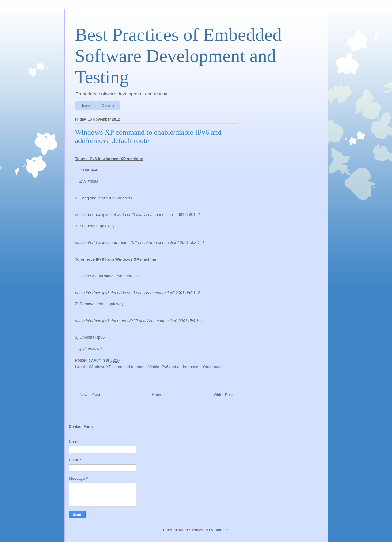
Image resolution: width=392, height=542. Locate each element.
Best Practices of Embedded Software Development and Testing (179, 56)
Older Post (223, 395)
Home (86, 106)
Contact (108, 106)
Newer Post (90, 395)
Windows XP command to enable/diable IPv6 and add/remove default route (155, 367)
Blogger (221, 530)
